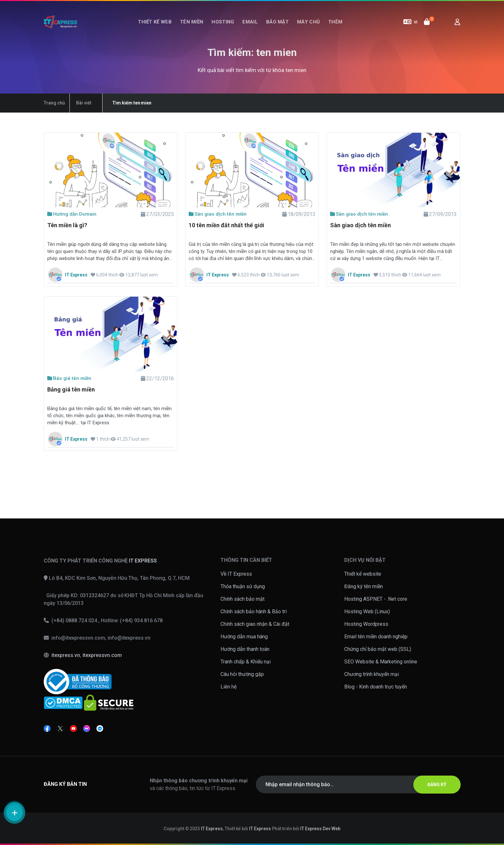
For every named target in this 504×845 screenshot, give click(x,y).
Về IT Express (236, 574)
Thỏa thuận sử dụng (243, 586)
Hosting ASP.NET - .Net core (376, 599)
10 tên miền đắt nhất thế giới (226, 225)
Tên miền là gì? (67, 225)
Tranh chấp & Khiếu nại (246, 662)
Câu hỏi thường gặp (242, 674)
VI (410, 22)
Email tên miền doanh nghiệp (376, 637)
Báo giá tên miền (69, 378)
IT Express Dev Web (320, 829)
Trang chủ (54, 103)
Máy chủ (308, 22)
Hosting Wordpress (366, 624)
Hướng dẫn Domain (72, 214)
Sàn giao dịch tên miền (218, 214)
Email (250, 22)
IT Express (212, 829)
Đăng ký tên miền (364, 586)
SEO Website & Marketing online (381, 662)
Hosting (223, 22)
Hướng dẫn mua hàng (244, 637)
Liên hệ (229, 687)
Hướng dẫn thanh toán (245, 649)
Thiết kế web (155, 22)
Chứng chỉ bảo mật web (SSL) (378, 649)
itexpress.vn (66, 655)
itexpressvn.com (102, 655)
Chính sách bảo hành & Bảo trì (254, 611)
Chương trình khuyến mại (372, 674)
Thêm (335, 22)
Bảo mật (277, 22)
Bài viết (84, 103)
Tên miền (192, 22)
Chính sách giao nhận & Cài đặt (255, 624)
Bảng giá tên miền (71, 389)
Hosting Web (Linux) (367, 611)
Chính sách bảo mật (243, 599)
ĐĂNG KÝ (437, 785)
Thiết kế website (363, 574)
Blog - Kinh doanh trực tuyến (376, 687)
